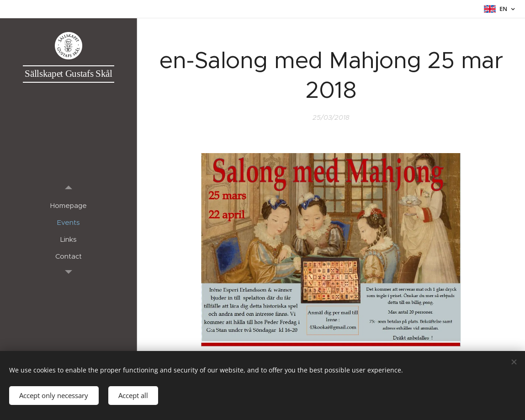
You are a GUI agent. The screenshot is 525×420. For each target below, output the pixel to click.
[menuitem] (69, 205)
